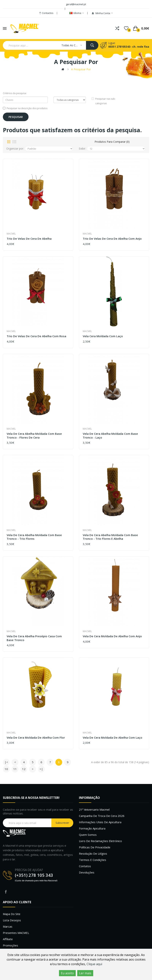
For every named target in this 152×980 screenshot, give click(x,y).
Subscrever (62, 823)
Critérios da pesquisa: (15, 93)
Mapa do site (12, 914)
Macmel (11, 234)
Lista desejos (12, 920)
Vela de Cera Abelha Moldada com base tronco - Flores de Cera (34, 436)
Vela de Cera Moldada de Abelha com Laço (113, 738)
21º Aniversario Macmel (94, 809)
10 (6, 769)
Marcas (8, 926)
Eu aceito (67, 973)
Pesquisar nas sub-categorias (104, 101)
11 (15, 769)
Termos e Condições (93, 860)
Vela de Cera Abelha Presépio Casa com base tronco (34, 638)
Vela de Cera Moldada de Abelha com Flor (36, 738)
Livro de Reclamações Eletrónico (100, 841)
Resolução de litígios (93, 853)
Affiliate (8, 939)
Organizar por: (15, 149)
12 (24, 769)
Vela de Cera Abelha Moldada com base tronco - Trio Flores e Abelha (110, 537)
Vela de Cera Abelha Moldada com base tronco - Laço (110, 436)
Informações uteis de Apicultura (100, 822)
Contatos (85, 866)
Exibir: (82, 149)
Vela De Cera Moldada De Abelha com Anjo (112, 636)
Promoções (10, 945)
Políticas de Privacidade (95, 847)
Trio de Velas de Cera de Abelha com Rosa (36, 336)
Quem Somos (88, 835)
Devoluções (87, 872)
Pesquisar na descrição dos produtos (25, 108)
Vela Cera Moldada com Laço (103, 336)
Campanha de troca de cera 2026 (102, 816)
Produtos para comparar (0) (112, 142)
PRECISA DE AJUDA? (29, 870)
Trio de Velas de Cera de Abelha (29, 239)
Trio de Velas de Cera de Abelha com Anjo (112, 239)
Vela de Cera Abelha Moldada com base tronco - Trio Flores (34, 537)
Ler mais (85, 973)
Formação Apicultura (92, 828)
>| (41, 769)
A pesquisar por (81, 69)
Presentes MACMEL (16, 933)
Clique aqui (94, 964)
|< (6, 762)
